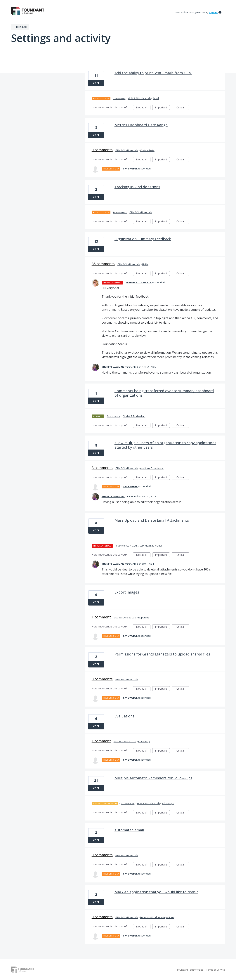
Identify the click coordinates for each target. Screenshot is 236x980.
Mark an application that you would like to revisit (156, 892)
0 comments (102, 150)
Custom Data (147, 150)
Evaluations (124, 716)
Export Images (127, 592)
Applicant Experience (152, 468)
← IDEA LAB (20, 27)
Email (156, 98)
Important (162, 108)
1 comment (119, 98)
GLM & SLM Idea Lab (139, 98)
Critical (183, 108)
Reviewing (144, 741)
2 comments (128, 803)
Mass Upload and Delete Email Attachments (152, 520)
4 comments (122, 546)
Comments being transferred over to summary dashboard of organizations (164, 393)
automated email (129, 830)
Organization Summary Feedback (143, 239)
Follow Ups (168, 803)
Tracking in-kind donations (137, 187)
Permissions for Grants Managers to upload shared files (162, 654)
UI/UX (145, 264)
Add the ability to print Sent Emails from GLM (153, 73)
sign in (213, 12)
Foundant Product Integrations (157, 917)
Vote (96, 83)
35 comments (103, 264)
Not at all (143, 108)
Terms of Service (216, 970)
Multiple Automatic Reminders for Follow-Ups (153, 778)
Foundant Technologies (190, 970)
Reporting (144, 618)
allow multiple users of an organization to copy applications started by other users (165, 445)
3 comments (102, 468)
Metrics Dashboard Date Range (141, 125)
